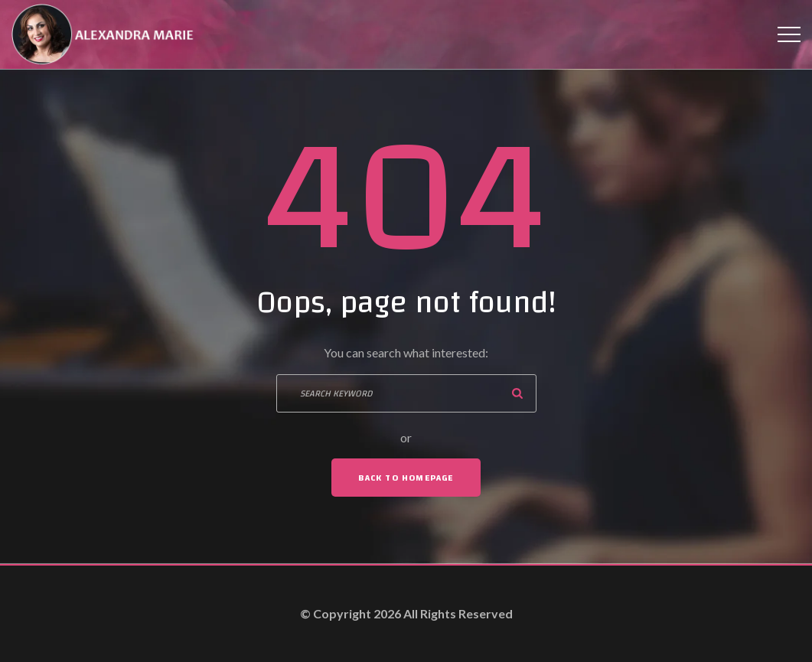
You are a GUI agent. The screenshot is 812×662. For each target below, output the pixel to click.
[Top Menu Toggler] (789, 34)
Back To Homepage (406, 478)
